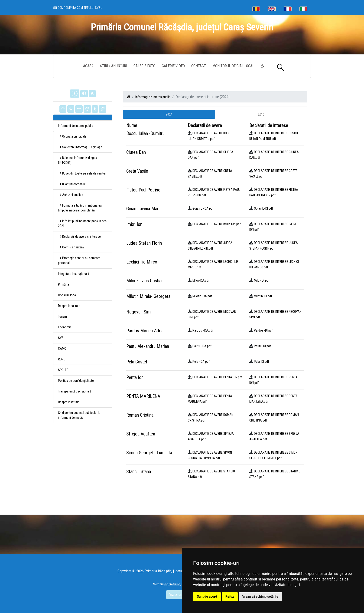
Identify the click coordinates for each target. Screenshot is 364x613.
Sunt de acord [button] (207, 597)
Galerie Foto (144, 66)
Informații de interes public (153, 97)
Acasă (88, 66)
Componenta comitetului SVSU (78, 8)
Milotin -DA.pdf (202, 296)
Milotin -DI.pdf (263, 296)
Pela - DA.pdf (201, 362)
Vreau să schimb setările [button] (260, 597)
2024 (169, 114)
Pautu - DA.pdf (202, 346)
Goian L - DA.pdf (203, 208)
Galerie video (173, 66)
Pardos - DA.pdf (203, 330)
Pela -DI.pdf (262, 362)
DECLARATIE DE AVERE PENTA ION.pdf (217, 377)
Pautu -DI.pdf (262, 346)
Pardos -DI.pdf (263, 330)
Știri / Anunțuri (114, 66)
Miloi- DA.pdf (201, 280)
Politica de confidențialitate (76, 381)
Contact (199, 66)
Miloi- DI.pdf (262, 280)
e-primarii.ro (172, 584)
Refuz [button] (230, 597)
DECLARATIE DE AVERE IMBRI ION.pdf (217, 224)
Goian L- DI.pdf (263, 208)
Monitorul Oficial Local (233, 66)
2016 (261, 114)
